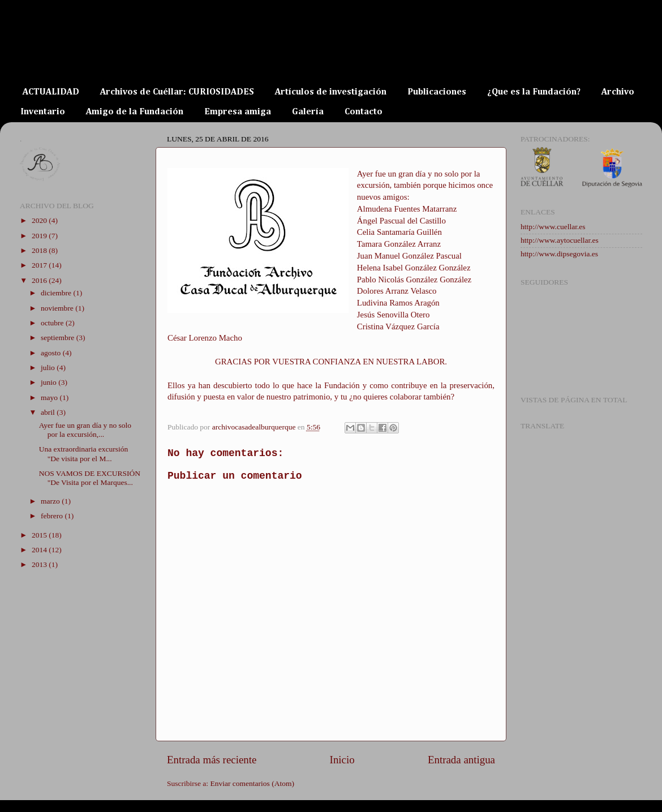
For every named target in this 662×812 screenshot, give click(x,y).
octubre (53, 323)
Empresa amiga (238, 112)
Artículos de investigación (331, 92)
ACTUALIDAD (51, 92)
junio (50, 382)
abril (49, 412)
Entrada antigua (461, 760)
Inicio (342, 760)
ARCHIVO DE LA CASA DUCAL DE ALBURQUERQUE (256, 52)
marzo (51, 501)
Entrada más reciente (212, 760)
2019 (40, 236)
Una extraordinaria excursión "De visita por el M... (83, 454)
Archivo (618, 92)
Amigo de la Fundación (135, 112)
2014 (40, 550)
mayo (50, 398)
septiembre (59, 338)
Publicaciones (437, 92)
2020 (40, 220)
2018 (40, 250)
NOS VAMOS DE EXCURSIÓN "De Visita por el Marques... (90, 478)
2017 (40, 265)
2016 (40, 280)
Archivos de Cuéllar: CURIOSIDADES (177, 92)
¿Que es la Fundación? (534, 92)
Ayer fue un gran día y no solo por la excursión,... (85, 430)
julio (49, 368)
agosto (52, 353)
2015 (40, 535)
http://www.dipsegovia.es (559, 254)
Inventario (43, 112)
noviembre (58, 308)
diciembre (57, 293)
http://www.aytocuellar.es (560, 240)
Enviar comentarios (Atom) (252, 783)
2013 (40, 564)
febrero (53, 516)
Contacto (364, 112)
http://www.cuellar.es (553, 227)
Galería (308, 112)
